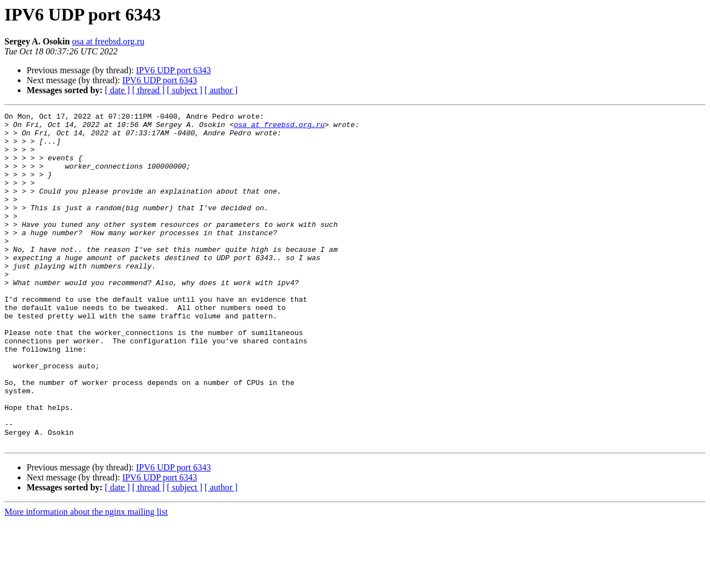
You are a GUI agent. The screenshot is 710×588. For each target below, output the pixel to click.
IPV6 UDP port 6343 (173, 70)
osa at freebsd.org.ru (108, 41)
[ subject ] (185, 90)
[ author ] (221, 90)
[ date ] (117, 90)
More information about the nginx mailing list (86, 578)
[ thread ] (148, 90)
